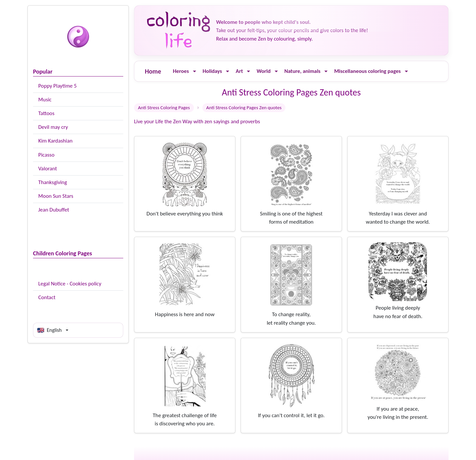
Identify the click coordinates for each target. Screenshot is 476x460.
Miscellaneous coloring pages (367, 71)
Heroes (181, 71)
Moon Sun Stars (56, 196)
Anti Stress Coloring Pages (164, 108)
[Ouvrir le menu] (195, 71)
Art (239, 71)
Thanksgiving (53, 182)
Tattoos (46, 113)
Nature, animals (303, 71)
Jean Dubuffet (54, 210)
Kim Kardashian (55, 141)
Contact (47, 297)
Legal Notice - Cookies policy (70, 284)
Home (153, 71)
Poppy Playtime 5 (57, 86)
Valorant (48, 169)
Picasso (46, 155)
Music (45, 100)
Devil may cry (53, 127)
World (264, 71)
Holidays (212, 71)
